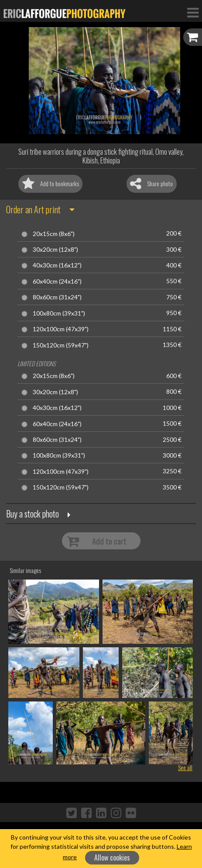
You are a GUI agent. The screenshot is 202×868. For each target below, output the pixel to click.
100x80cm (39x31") (59, 313)
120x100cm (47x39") (61, 329)
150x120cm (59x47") (61, 345)
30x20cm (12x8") (55, 250)
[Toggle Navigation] (193, 12)
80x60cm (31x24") (57, 297)
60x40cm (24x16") (57, 281)
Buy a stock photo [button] (33, 514)
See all (185, 767)
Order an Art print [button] (33, 209)
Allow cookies (112, 858)
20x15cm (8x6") (54, 234)
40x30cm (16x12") (57, 265)
